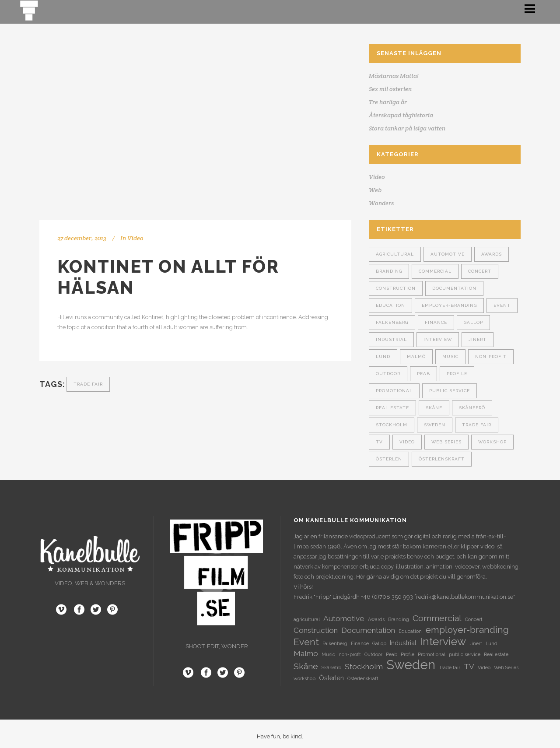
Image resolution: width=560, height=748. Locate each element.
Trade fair (88, 384)
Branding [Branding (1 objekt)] (389, 271)
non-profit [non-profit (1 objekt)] (491, 356)
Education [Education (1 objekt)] (390, 305)
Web (375, 190)
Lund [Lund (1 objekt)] (383, 356)
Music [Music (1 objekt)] (450, 356)
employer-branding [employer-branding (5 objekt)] (449, 305)
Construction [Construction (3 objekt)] (396, 288)
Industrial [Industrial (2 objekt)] (391, 339)
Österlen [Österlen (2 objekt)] (389, 459)
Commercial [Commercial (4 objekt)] (435, 271)
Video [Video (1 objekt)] (407, 442)
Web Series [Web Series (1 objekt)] (446, 442)
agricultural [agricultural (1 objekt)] (395, 254)
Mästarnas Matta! (394, 76)
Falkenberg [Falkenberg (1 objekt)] (392, 322)
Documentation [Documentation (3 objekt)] (454, 288)
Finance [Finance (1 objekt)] (436, 322)
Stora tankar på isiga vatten (407, 128)
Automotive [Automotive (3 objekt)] (448, 254)
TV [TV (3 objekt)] (379, 442)
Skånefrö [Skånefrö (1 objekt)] (472, 408)
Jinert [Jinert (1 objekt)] (478, 339)
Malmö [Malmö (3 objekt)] (416, 356)
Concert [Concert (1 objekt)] (480, 271)
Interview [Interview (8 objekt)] (438, 339)
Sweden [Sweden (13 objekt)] (435, 425)
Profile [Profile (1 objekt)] (457, 374)
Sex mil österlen (390, 89)
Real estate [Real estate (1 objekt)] (392, 408)
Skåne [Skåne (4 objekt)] (434, 408)
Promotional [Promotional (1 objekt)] (394, 391)
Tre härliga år (388, 102)
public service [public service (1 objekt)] (450, 391)
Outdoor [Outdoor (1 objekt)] (388, 374)
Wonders (381, 203)
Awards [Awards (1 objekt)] (492, 254)
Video (135, 238)
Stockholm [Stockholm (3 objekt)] (392, 425)
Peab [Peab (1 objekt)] (423, 374)
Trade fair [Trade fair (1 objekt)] (477, 425)
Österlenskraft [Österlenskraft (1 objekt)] (442, 459)
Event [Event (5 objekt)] (502, 305)
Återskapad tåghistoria (401, 115)
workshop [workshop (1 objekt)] (492, 442)
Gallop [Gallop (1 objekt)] (473, 322)
